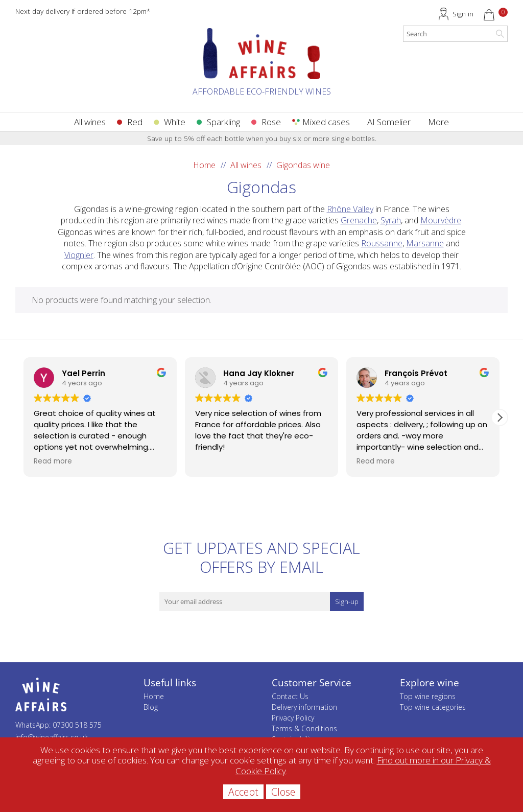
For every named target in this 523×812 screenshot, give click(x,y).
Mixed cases (326, 122)
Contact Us (290, 696)
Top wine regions (428, 696)
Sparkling (223, 122)
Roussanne (382, 243)
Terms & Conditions (304, 728)
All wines (90, 122)
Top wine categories (433, 707)
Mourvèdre (441, 220)
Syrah (391, 220)
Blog (151, 707)
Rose (271, 122)
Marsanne (425, 243)
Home (204, 165)
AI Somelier (389, 122)
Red (135, 122)
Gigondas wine (303, 165)
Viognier (79, 255)
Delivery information (304, 707)
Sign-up (347, 601)
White (175, 122)
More (438, 122)
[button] (500, 417)
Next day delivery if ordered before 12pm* (83, 11)
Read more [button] (53, 461)
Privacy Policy (293, 718)
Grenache (359, 220)
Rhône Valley (350, 209)
